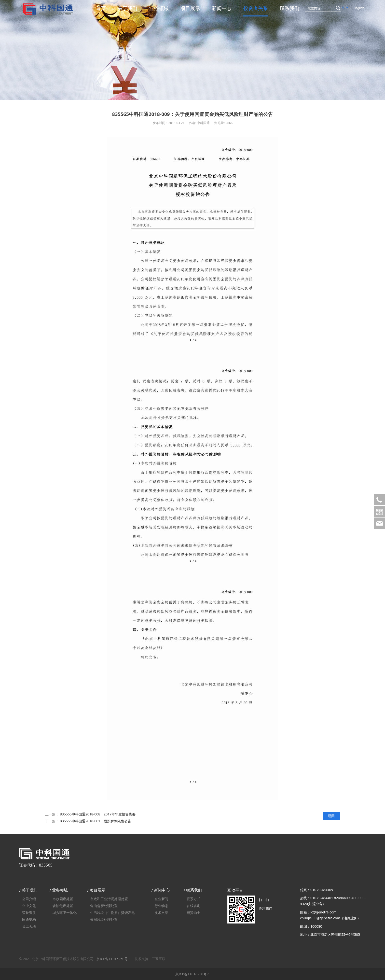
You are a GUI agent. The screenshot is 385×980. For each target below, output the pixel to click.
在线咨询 (193, 906)
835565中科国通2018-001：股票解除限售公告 (96, 821)
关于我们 (127, 8)
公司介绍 (29, 899)
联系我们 (289, 8)
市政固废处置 (63, 899)
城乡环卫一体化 (65, 913)
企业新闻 (161, 899)
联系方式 (193, 899)
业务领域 (159, 8)
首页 (101, 8)
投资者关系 (256, 8)
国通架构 (29, 919)
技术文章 (161, 913)
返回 (331, 816)
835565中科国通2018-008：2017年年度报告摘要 (98, 814)
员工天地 (29, 926)
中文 (345, 8)
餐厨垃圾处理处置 (104, 919)
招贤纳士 (193, 913)
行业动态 (161, 906)
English (359, 8)
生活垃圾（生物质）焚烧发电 (112, 913)
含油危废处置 (63, 906)
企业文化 (29, 906)
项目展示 (190, 8)
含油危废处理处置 (104, 906)
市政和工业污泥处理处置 (109, 899)
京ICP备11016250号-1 (114, 959)
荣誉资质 (29, 913)
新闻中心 (222, 8)
